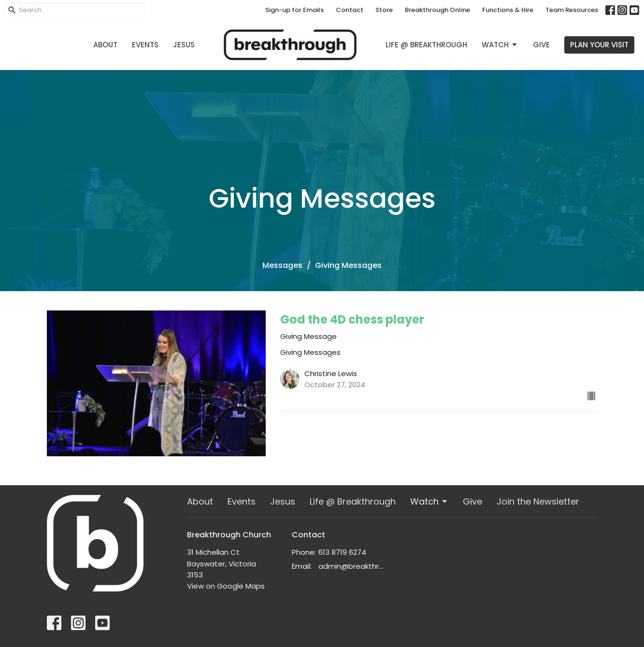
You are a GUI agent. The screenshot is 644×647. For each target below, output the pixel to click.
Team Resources (572, 10)
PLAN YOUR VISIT (599, 45)
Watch (500, 45)
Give (541, 45)
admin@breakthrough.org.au (353, 566)
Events (145, 45)
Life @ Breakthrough (426, 45)
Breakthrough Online (437, 10)
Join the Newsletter (538, 501)
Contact (350, 10)
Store (384, 10)
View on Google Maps (226, 586)
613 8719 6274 (342, 552)
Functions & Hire (508, 10)
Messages (282, 265)
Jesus (184, 45)
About (105, 45)
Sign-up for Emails (294, 10)
